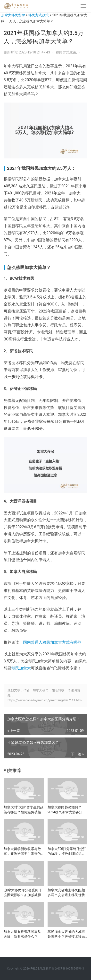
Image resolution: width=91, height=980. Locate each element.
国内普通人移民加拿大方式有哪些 (52, 642)
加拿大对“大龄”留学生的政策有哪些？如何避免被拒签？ (24, 810)
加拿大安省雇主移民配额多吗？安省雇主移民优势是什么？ (66, 893)
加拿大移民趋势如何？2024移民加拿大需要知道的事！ (67, 810)
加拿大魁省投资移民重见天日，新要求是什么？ (22, 934)
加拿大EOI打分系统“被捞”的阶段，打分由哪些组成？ (67, 851)
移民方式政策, (67, 52)
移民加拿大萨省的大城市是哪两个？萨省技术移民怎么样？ (66, 934)
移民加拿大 (21, 668)
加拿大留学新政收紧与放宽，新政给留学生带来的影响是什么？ (22, 851)
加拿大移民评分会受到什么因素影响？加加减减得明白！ (23, 893)
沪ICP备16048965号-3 (70, 969)
